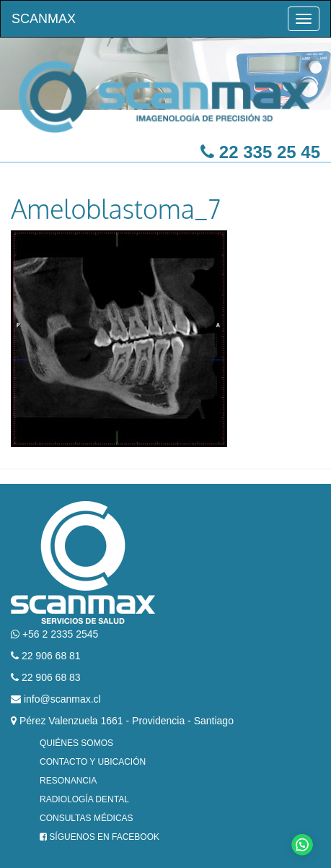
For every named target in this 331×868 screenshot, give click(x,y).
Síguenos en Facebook (100, 837)
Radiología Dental (84, 799)
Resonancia (68, 781)
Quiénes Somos (76, 743)
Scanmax (44, 19)
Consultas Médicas (87, 818)
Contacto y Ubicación (93, 762)
